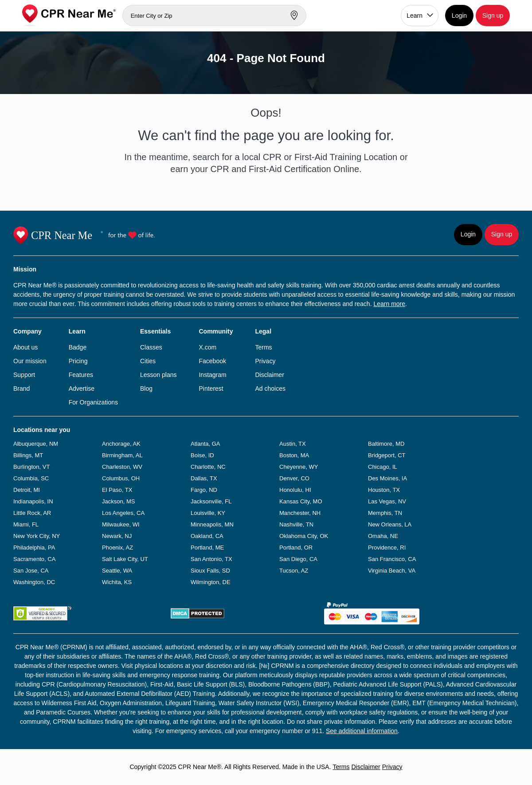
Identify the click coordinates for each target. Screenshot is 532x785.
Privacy (265, 361)
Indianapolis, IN (33, 501)
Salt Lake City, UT (125, 559)
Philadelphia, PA (34, 548)
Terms (263, 347)
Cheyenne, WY (299, 467)
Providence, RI (387, 548)
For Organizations (93, 402)
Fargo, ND (204, 490)
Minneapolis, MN (212, 524)
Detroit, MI (27, 490)
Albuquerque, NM (36, 444)
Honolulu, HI (295, 490)
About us (25, 347)
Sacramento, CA (34, 559)
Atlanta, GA (205, 444)
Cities (148, 361)
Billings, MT (28, 455)
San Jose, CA (31, 571)
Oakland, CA (207, 536)
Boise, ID (202, 455)
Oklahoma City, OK (304, 536)
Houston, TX (384, 490)
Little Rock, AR (32, 513)
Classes (151, 347)
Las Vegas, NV (387, 501)
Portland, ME (207, 548)
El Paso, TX (117, 490)
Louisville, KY (208, 513)
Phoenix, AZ (117, 548)
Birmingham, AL (122, 455)
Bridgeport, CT (387, 455)
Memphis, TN (385, 513)
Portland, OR (296, 548)
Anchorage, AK (121, 444)
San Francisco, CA (392, 559)
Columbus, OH (121, 478)
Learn (415, 16)
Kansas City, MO (301, 501)
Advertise (82, 389)
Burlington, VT (31, 467)
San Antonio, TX (211, 559)
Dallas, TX (204, 478)
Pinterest (211, 389)
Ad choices (270, 389)
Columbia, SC (31, 478)
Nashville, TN (296, 524)
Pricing (78, 361)
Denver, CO (294, 478)
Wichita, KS (117, 582)
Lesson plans (158, 375)
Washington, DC (34, 582)
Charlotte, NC (208, 467)
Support (24, 375)
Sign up (493, 16)
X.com (207, 347)
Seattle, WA (117, 571)
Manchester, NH (300, 513)
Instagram (212, 375)
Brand (22, 389)
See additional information (362, 731)
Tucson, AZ (294, 571)
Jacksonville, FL (211, 501)
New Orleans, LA (390, 524)
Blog (146, 389)
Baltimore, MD (386, 444)
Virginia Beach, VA (392, 571)
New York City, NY (37, 536)
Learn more (389, 304)
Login (459, 16)
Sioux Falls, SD (210, 571)
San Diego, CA (298, 559)
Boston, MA (294, 455)
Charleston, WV (122, 467)
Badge (78, 347)
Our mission (30, 361)
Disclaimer (269, 375)
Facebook (212, 361)
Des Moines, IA (387, 478)
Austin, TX (293, 444)
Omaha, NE (383, 536)
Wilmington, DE (211, 582)
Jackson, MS (118, 501)
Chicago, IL (383, 467)
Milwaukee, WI (121, 524)
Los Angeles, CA (123, 513)
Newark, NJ (117, 536)
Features (81, 375)
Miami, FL (26, 524)
